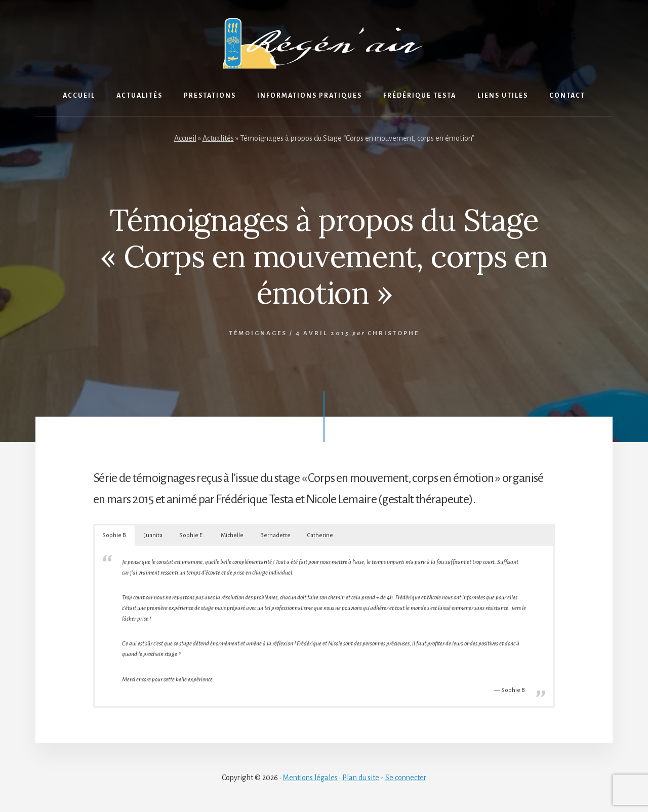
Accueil (185, 138)
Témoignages (258, 333)
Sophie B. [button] (115, 535)
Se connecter (406, 778)
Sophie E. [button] (192, 535)
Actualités (218, 138)
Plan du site (361, 778)
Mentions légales (310, 778)
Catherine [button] (320, 535)
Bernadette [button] (275, 535)
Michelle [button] (232, 535)
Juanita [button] (153, 535)
